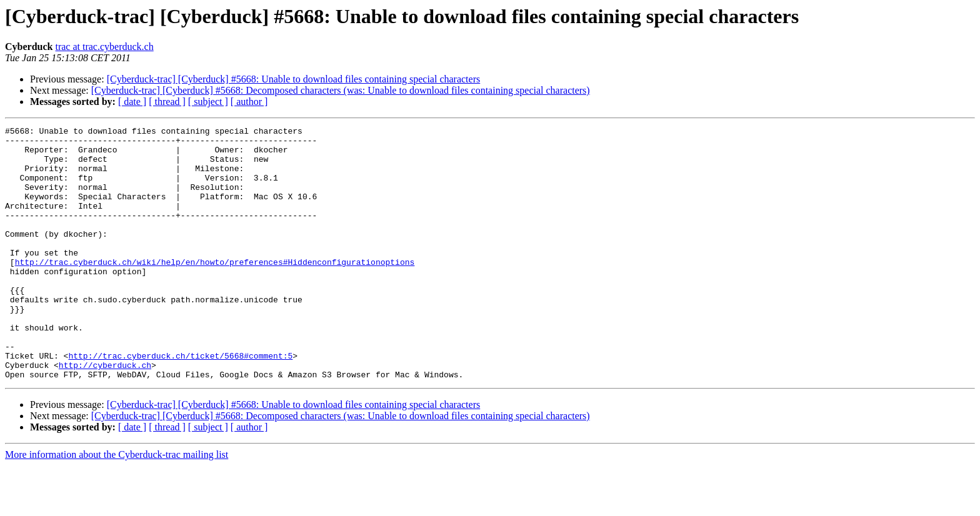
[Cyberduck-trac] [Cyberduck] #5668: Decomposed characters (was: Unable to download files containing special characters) (341, 90)
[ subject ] (208, 102)
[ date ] (132, 102)
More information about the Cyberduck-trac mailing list (117, 505)
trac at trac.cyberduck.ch (104, 47)
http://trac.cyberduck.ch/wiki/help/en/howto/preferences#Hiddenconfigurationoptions (215, 290)
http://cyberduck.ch (105, 414)
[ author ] (249, 102)
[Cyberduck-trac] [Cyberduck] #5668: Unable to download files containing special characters (294, 79)
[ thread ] (167, 102)
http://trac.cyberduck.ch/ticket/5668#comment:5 (180, 402)
